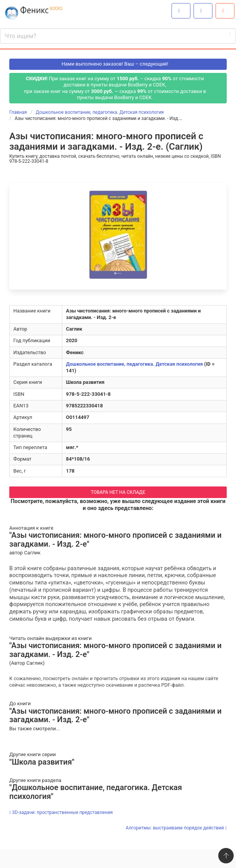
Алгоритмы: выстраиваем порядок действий (176, 828)
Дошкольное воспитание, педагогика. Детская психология (134, 364)
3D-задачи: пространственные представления (61, 812)
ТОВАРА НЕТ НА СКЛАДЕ (118, 492)
